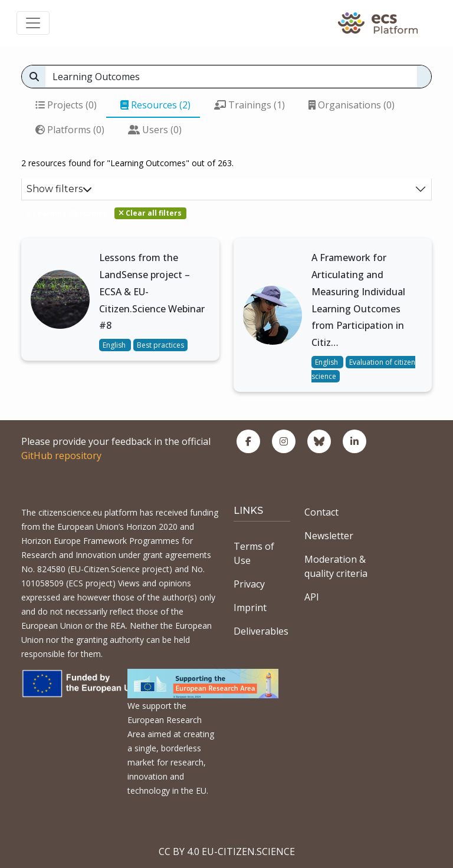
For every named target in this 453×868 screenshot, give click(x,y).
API (312, 597)
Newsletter (329, 536)
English (115, 345)
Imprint (250, 608)
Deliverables (261, 631)
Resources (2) (155, 105)
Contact (321, 512)
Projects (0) (66, 105)
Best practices (160, 345)
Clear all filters (150, 213)
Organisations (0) (352, 105)
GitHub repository (61, 456)
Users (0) (155, 130)
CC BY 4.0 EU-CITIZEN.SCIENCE (227, 852)
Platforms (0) (70, 130)
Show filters (59, 189)
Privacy (249, 584)
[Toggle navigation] (33, 23)
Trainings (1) (250, 105)
